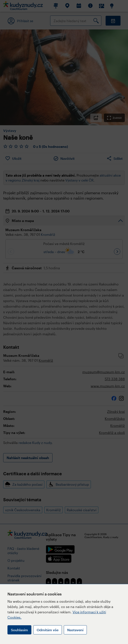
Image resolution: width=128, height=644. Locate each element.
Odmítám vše (48, 630)
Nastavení (75, 630)
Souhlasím (19, 630)
